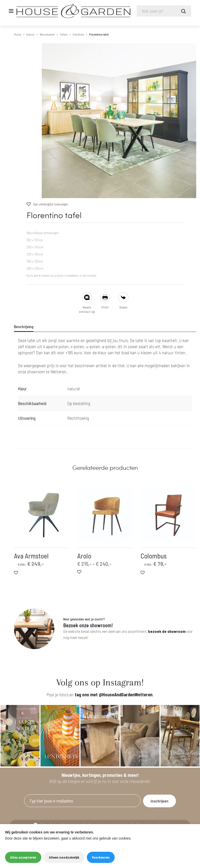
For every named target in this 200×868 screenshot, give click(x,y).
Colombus (154, 556)
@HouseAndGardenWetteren (126, 695)
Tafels (64, 35)
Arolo (84, 556)
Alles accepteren (23, 857)
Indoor (31, 35)
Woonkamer (47, 35)
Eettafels (78, 35)
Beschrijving (24, 327)
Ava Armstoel (31, 556)
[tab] (27, 327)
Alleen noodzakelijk (64, 857)
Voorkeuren (101, 857)
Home (18, 35)
